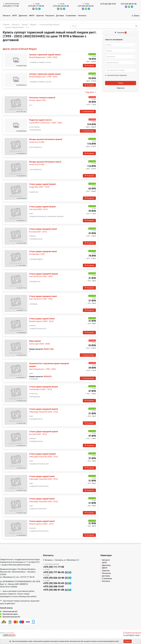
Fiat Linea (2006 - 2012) (38, 209)
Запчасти (6, 16)
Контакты (82, 16)
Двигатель (23, 16)
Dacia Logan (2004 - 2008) (39, 344)
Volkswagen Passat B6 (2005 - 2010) (44, 412)
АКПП (15, 16)
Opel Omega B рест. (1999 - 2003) (42, 369)
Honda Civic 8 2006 (37, 142)
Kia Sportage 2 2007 (37, 254)
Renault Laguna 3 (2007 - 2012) (41, 321)
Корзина (121, 33)
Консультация (88, 111)
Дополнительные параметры (116, 75)
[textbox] (120, 45)
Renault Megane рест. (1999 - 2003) (43, 57)
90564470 (48, 377)
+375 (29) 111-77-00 (11, 6)
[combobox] (121, 45)
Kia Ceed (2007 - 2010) (38, 232)
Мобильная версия (132, 633)
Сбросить (121, 88)
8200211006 (49, 349)
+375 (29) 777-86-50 (36, 6)
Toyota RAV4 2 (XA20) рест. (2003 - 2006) (46, 123)
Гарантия (40, 16)
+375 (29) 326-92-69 (86, 6)
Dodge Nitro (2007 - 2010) (39, 187)
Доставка (60, 16)
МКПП (32, 16)
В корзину (89, 66)
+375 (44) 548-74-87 (108, 4)
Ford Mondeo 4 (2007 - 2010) (40, 389)
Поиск (121, 83)
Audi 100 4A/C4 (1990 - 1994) (41, 277)
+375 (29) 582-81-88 (128, 4)
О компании (71, 16)
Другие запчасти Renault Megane (20, 49)
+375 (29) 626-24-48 (61, 6)
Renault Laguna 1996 (37, 100)
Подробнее (91, 92)
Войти (136, 16)
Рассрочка (50, 16)
